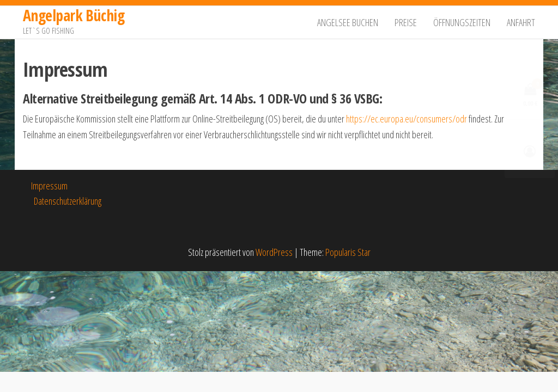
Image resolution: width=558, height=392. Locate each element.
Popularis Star (348, 252)
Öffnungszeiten (462, 22)
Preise (406, 22)
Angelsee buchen (348, 22)
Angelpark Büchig (74, 15)
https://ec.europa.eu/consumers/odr (407, 119)
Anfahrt (521, 22)
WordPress (274, 252)
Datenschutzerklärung (68, 201)
